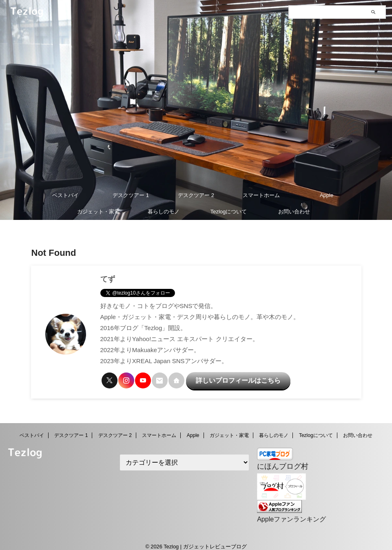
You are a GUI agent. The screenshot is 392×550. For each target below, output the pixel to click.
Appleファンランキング (287, 512)
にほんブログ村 (278, 462)
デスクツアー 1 (131, 195)
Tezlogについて (229, 212)
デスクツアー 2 (196, 195)
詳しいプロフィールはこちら (224, 379)
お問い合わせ (294, 212)
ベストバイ (65, 195)
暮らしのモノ (164, 212)
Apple (327, 195)
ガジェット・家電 (98, 212)
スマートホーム (261, 195)
